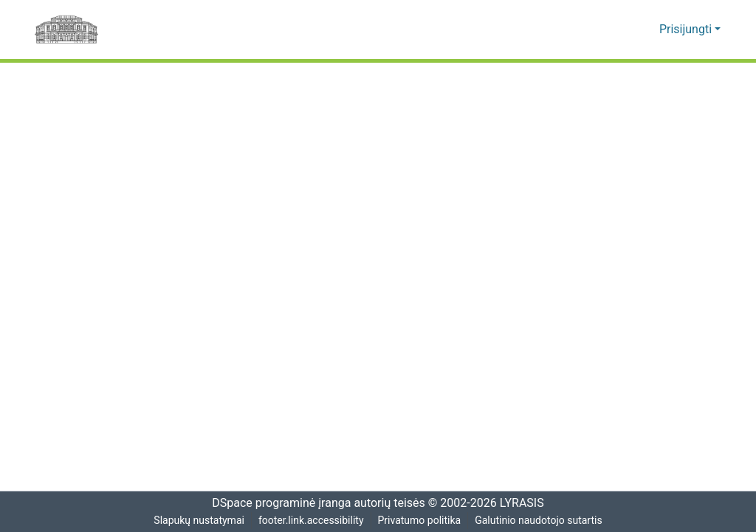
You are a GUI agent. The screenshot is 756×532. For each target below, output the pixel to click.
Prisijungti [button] (688, 30)
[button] (626, 30)
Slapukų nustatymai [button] (197, 521)
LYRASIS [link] (524, 503)
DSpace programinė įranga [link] (276, 503)
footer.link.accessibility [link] (311, 521)
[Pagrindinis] (66, 30)
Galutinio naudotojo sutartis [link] (541, 521)
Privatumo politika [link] (420, 521)
